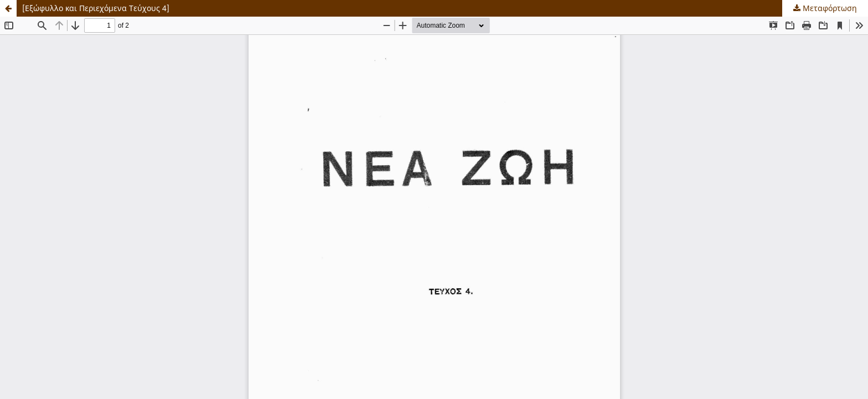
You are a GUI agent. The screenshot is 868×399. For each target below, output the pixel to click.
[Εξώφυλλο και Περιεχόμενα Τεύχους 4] (96, 8)
